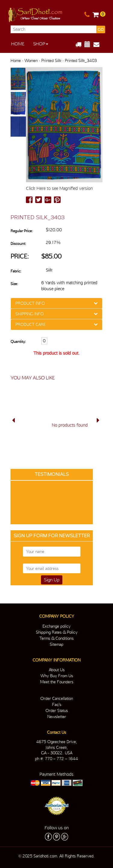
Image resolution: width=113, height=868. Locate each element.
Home (18, 44)
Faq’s (57, 704)
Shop (41, 44)
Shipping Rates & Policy (57, 632)
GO (101, 29)
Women (31, 60)
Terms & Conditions (56, 638)
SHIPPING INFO (30, 314)
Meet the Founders (57, 682)
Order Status (57, 710)
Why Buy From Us (57, 676)
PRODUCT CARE (30, 324)
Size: (14, 284)
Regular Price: (22, 231)
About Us (57, 670)
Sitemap (56, 644)
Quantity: (18, 341)
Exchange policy (56, 626)
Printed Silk (51, 60)
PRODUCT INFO (30, 303)
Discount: (18, 244)
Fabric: (16, 271)
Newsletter (57, 717)
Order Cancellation (57, 698)
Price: (20, 256)
